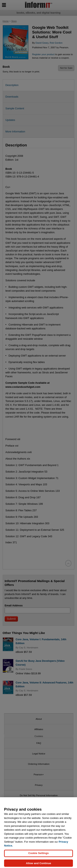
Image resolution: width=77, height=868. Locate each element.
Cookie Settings (38, 855)
